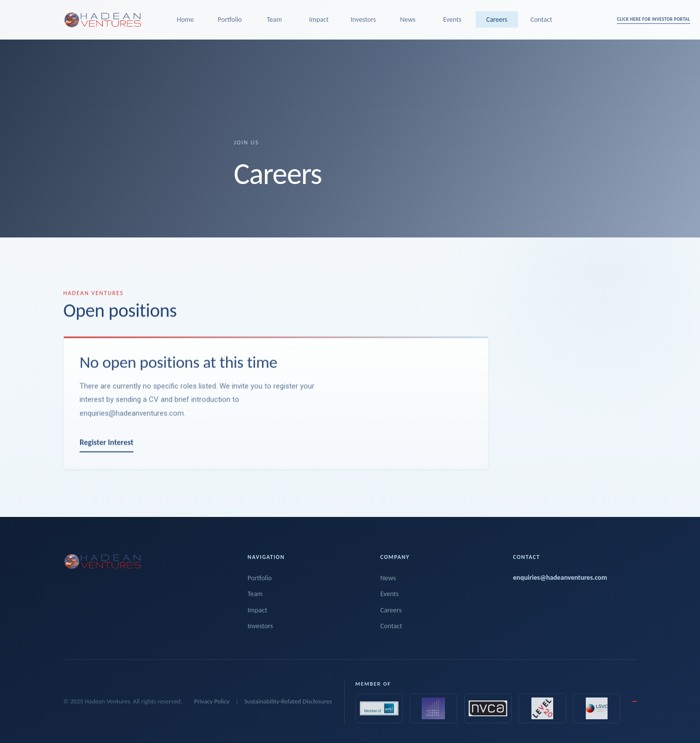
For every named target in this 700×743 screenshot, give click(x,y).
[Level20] (542, 708)
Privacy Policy (212, 701)
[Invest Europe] (379, 708)
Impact (319, 20)
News (408, 20)
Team (274, 20)
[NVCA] (488, 708)
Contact (541, 20)
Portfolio (230, 20)
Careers (497, 20)
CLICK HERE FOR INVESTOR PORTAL (654, 19)
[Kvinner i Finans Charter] (434, 708)
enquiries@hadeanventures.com (132, 419)
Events (452, 20)
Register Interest (107, 448)
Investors (363, 20)
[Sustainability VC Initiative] (597, 708)
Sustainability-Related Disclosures (288, 701)
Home (185, 20)
